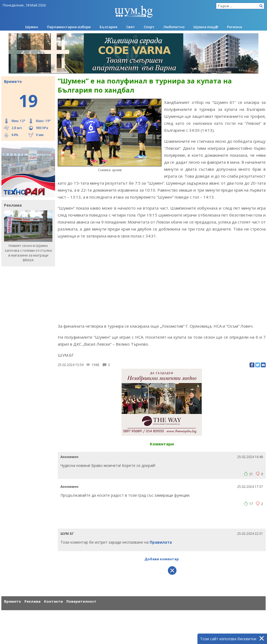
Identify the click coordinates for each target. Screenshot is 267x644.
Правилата (161, 542)
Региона (234, 27)
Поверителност (81, 601)
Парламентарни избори (69, 27)
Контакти (53, 601)
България (109, 27)
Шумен (32, 27)
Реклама (33, 601)
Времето (12, 601)
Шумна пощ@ (206, 27)
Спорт (149, 27)
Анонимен (69, 457)
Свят (131, 27)
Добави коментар (162, 559)
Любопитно (174, 27)
